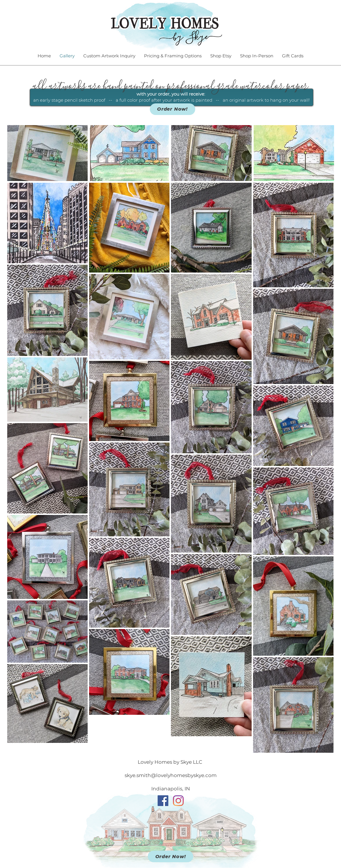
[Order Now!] (173, 109)
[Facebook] (163, 801)
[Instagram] (178, 801)
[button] (47, 153)
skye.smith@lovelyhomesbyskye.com (171, 775)
